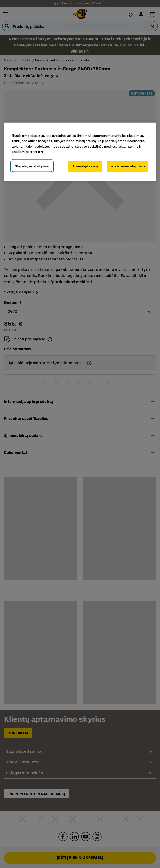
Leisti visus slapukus (128, 166)
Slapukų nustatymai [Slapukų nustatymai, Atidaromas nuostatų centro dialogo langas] (32, 166)
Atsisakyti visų (85, 166)
